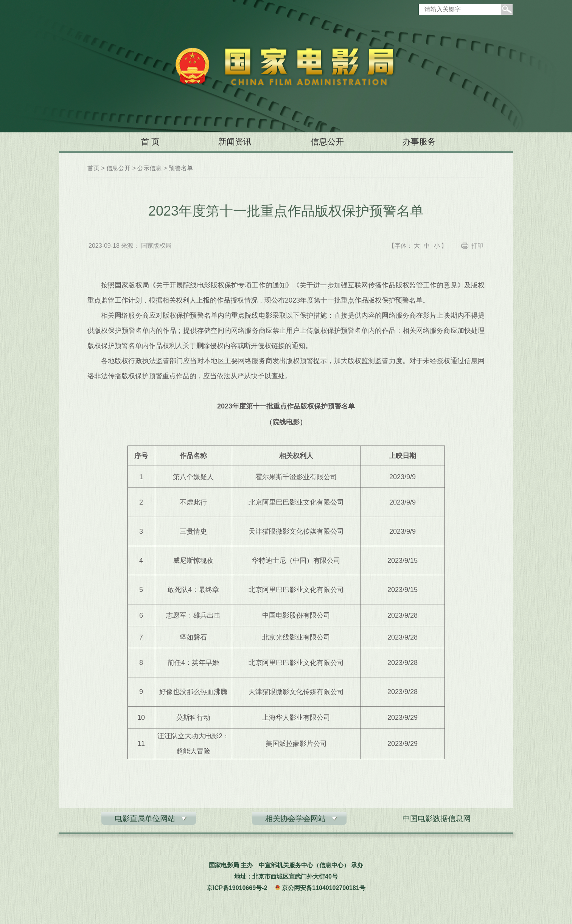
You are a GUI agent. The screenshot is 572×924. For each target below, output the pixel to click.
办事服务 (419, 142)
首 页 (150, 142)
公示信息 (149, 168)
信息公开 (327, 142)
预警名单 (181, 168)
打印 (477, 246)
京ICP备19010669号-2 (237, 888)
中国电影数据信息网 (437, 818)
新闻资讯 (235, 142)
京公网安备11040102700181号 (324, 888)
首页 (93, 168)
